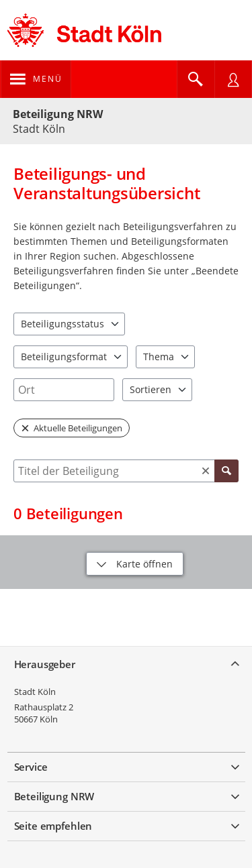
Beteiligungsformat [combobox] (64, 357)
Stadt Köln (35, 692)
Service (31, 767)
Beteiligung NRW (58, 114)
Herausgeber (45, 664)
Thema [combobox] (159, 357)
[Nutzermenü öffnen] (233, 79)
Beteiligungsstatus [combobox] (62, 324)
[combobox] (64, 390)
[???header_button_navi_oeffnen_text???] (36, 79)
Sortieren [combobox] (151, 389)
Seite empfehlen (53, 826)
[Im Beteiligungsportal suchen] (196, 79)
